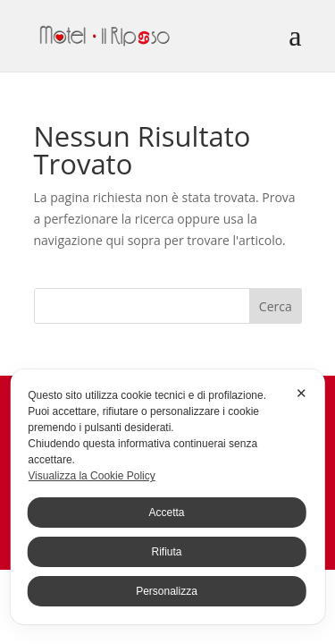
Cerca (276, 306)
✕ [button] (301, 393)
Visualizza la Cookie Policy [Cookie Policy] (92, 476)
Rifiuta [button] (166, 552)
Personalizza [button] (167, 591)
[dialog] (167, 497)
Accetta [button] (166, 513)
